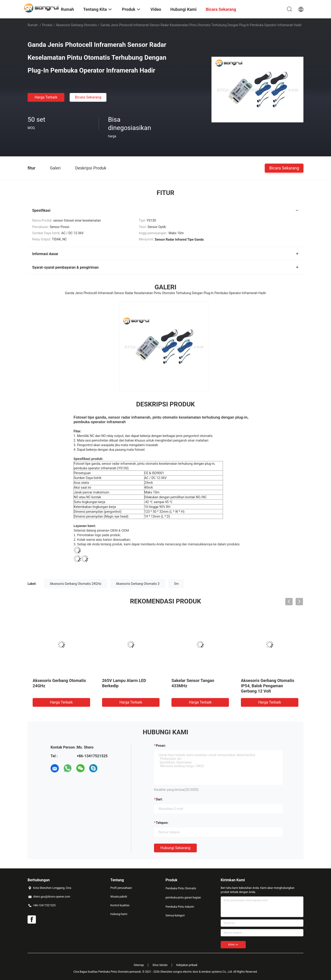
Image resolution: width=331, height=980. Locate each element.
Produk (47, 25)
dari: (159, 799)
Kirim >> (233, 945)
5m (176, 584)
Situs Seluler (160, 965)
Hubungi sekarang (175, 848)
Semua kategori (175, 915)
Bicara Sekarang (88, 97)
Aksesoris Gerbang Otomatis (76, 25)
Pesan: (161, 746)
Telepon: (162, 823)
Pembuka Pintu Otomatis (181, 888)
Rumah (33, 25)
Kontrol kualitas (120, 905)
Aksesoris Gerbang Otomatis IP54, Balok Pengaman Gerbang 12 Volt (268, 686)
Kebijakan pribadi (187, 965)
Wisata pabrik (119, 897)
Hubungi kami (119, 914)
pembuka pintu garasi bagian (183, 898)
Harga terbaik (46, 97)
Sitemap (139, 965)
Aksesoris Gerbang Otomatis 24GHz (76, 584)
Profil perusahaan (121, 888)
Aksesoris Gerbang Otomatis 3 (138, 584)
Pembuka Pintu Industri (180, 907)
